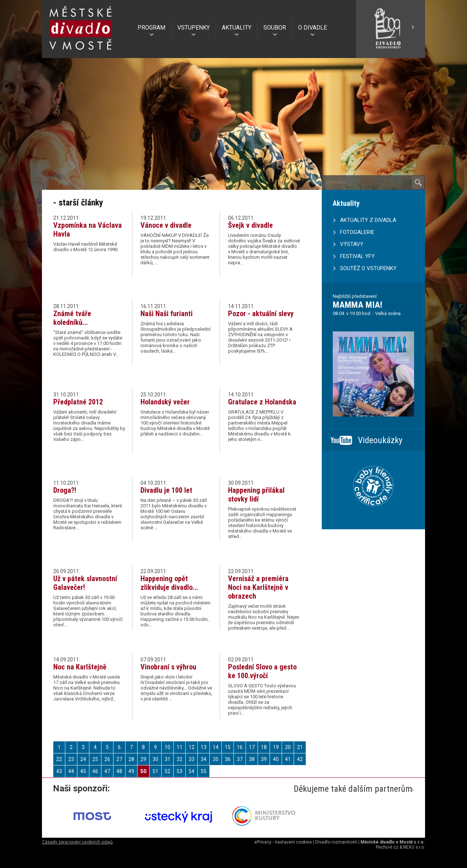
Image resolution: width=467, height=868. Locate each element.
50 (143, 771)
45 (83, 771)
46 (95, 771)
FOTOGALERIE (357, 232)
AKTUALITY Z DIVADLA (368, 220)
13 (204, 747)
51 (155, 771)
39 (264, 759)
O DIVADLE (312, 28)
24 (83, 759)
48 (119, 771)
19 (276, 747)
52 (167, 771)
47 (107, 771)
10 (167, 747)
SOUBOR (275, 28)
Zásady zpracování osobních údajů (77, 842)
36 (228, 759)
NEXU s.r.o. (414, 847)
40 (276, 759)
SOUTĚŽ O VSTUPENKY (368, 268)
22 (59, 759)
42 (300, 759)
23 (71, 759)
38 (252, 759)
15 (228, 747)
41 (288, 759)
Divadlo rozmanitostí (336, 842)
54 (192, 771)
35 (216, 759)
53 (180, 771)
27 (119, 759)
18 (264, 747)
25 (95, 759)
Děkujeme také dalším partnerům (353, 789)
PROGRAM (151, 28)
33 (192, 759)
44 (71, 771)
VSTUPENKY (194, 28)
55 (204, 771)
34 (204, 759)
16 (240, 747)
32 (180, 759)
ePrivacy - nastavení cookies (283, 842)
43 (59, 771)
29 (143, 759)
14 (216, 747)
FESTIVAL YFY (357, 256)
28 (131, 759)
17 (252, 747)
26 (107, 759)
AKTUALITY (237, 28)
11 (180, 747)
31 (167, 759)
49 (131, 771)
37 (240, 759)
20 (288, 747)
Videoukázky (380, 440)
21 (300, 747)
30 (155, 759)
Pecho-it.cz (387, 847)
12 (192, 747)
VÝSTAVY (352, 244)
